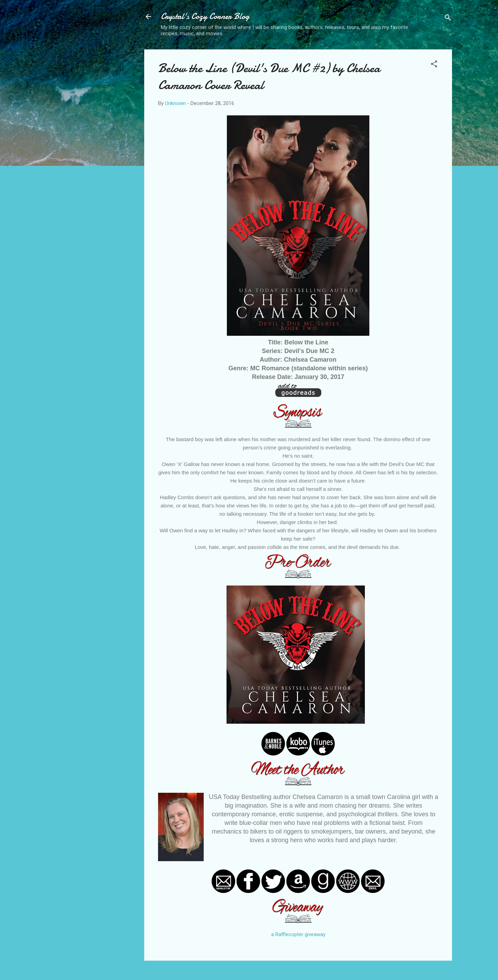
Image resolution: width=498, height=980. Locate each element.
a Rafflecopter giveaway (298, 934)
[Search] (448, 19)
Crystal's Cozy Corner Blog (205, 16)
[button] (434, 65)
